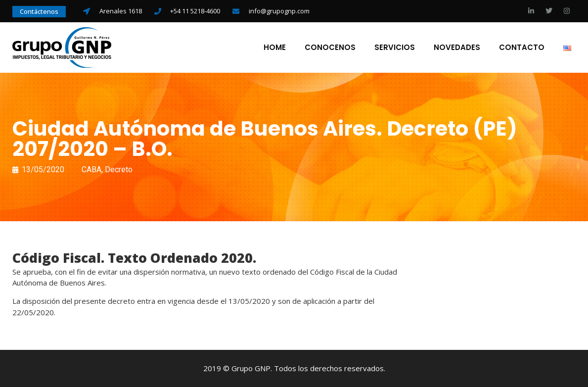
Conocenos (330, 48)
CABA (91, 169)
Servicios (395, 48)
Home (275, 48)
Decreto (119, 169)
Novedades (457, 48)
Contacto (522, 48)
